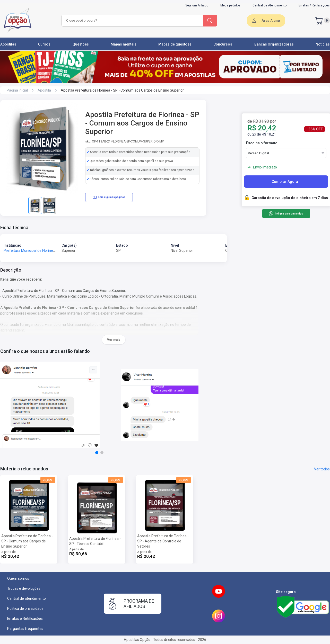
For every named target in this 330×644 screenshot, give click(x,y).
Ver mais (114, 340)
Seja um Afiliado (197, 5)
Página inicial (17, 90)
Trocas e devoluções (24, 588)
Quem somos (18, 578)
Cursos (44, 44)
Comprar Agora (285, 182)
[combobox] (132, 21)
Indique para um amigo (286, 213)
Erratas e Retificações (25, 619)
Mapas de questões (175, 44)
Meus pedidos (230, 5)
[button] (97, 453)
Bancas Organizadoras (274, 44)
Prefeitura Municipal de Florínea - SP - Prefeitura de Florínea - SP (56, 251)
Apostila (44, 90)
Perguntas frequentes (25, 629)
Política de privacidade (25, 609)
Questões (81, 44)
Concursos (223, 44)
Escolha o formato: (262, 143)
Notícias (323, 44)
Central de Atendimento (270, 5)
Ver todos (322, 469)
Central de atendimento (27, 598)
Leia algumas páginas (109, 197)
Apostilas (8, 44)
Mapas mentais (124, 44)
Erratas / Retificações (314, 5)
